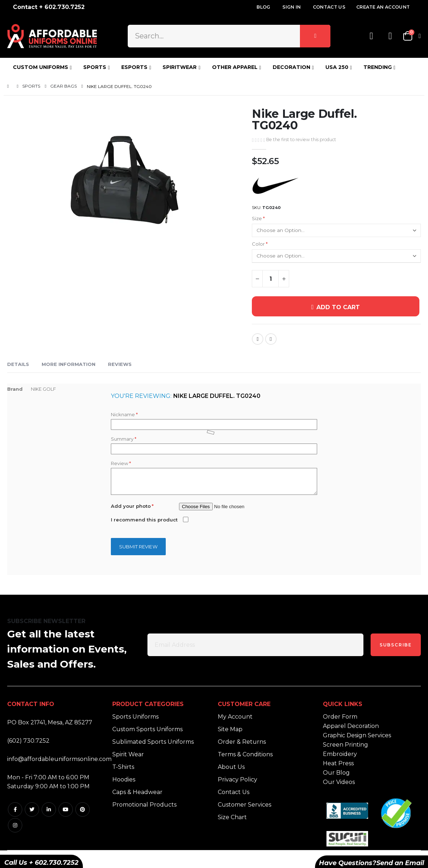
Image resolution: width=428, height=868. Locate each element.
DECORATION (291, 67)
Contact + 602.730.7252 (49, 7)
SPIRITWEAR (180, 67)
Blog (263, 7)
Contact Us (329, 7)
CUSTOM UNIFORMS (41, 67)
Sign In (292, 7)
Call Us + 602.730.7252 (41, 863)
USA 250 (337, 67)
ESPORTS (134, 67)
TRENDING (378, 67)
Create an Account (383, 7)
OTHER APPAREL (235, 67)
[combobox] (229, 36)
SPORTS (95, 67)
